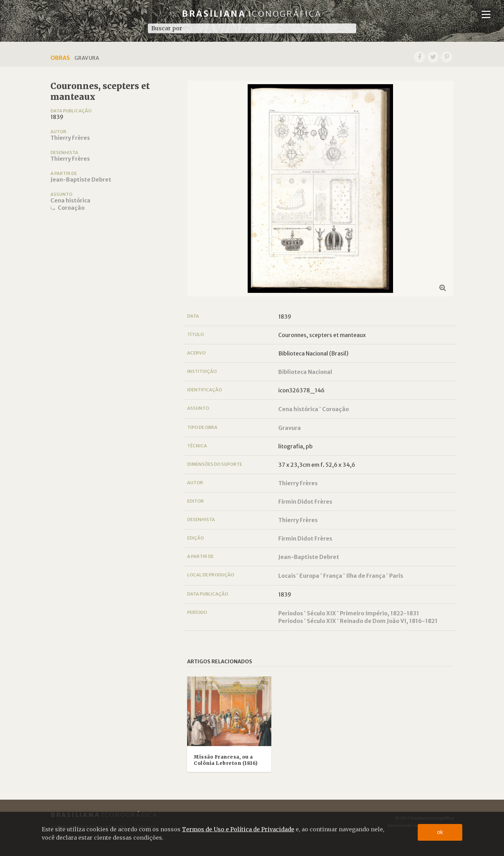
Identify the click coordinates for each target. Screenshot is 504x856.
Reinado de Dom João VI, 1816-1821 (389, 621)
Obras (60, 58)
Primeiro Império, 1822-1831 (379, 613)
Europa (309, 576)
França (333, 576)
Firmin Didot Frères (305, 502)
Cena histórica (70, 200)
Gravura (290, 428)
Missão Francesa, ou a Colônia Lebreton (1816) (226, 760)
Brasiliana (252, 14)
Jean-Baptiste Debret (81, 179)
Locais (287, 576)
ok (440, 832)
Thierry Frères (70, 138)
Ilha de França (366, 576)
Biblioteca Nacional (305, 372)
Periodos (291, 613)
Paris (396, 576)
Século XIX (321, 613)
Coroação (71, 208)
